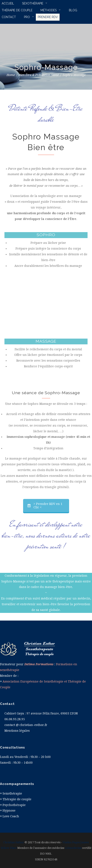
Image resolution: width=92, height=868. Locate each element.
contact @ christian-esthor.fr (26, 725)
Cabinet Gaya (14, 713)
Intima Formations (39, 664)
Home (11, 75)
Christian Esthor (14, 842)
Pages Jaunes (81, 842)
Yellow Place (9, 848)
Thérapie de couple (17, 799)
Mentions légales (17, 731)
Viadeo (67, 842)
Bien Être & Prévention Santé (39, 75)
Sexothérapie (12, 793)
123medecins (73, 848)
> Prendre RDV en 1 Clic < (45, 506)
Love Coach (11, 816)
